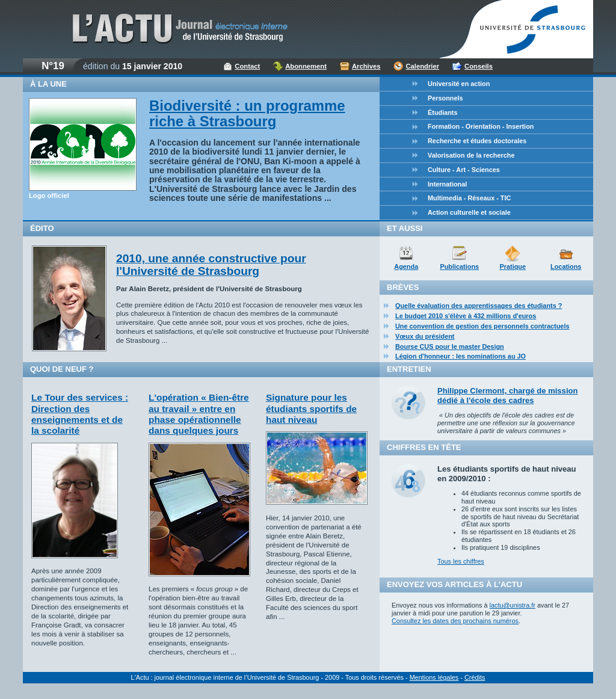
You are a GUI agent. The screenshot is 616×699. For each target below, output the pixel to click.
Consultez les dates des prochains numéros (455, 621)
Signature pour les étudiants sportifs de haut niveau (311, 408)
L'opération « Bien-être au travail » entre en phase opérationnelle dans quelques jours (199, 414)
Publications (459, 266)
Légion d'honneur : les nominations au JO (460, 356)
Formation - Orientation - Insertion (481, 126)
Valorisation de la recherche (471, 155)
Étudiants (443, 112)
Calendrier (422, 66)
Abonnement (306, 66)
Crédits (475, 677)
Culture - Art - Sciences (464, 170)
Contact (247, 66)
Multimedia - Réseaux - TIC (469, 198)
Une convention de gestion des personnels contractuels (482, 326)
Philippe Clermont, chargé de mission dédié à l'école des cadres (507, 396)
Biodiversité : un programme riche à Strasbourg (247, 113)
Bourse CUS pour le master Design (450, 346)
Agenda (406, 266)
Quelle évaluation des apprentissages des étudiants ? (479, 306)
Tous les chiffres (461, 561)
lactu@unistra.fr (513, 605)
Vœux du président (425, 336)
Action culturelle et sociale (469, 212)
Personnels (445, 98)
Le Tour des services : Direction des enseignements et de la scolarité (80, 414)
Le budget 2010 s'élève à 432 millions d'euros (466, 316)
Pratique (513, 266)
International (447, 184)
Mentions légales (434, 677)
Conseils (479, 66)
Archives (366, 66)
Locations (566, 266)
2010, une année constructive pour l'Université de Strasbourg (211, 265)
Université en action (459, 84)
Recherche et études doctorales (477, 141)
